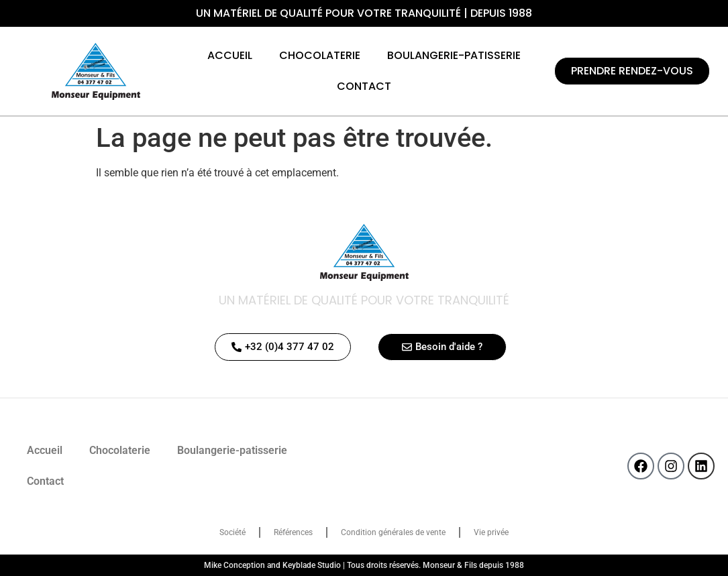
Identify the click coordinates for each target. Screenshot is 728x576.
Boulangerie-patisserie (454, 55)
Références (293, 532)
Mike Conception (235, 565)
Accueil (230, 55)
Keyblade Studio (312, 565)
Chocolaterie (320, 55)
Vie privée (491, 532)
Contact (364, 86)
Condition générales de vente (393, 532)
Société (232, 532)
